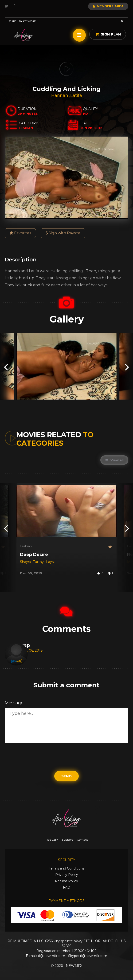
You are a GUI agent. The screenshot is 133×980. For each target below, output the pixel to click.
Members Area (108, 6)
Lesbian (26, 546)
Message (14, 703)
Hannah (60, 95)
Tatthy (39, 562)
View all (114, 460)
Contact (82, 840)
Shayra (26, 562)
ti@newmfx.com (51, 956)
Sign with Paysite (63, 233)
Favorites (20, 233)
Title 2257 (52, 840)
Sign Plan (108, 34)
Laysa (51, 562)
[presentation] (6, 367)
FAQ (67, 887)
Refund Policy (66, 881)
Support (67, 840)
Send (66, 776)
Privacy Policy (67, 875)
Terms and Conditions (67, 868)
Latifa (76, 95)
